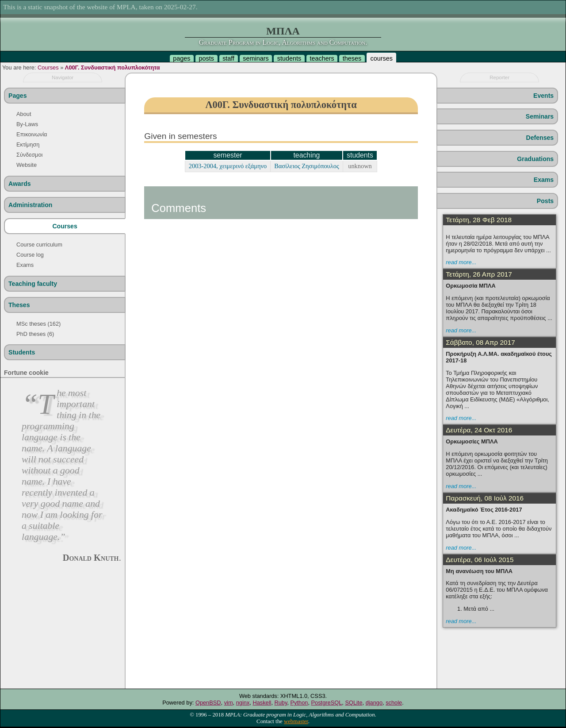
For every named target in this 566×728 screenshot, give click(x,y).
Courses (48, 67)
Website (27, 165)
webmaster (296, 721)
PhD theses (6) (35, 334)
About (24, 114)
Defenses (540, 138)
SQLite (354, 703)
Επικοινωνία (32, 134)
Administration (30, 205)
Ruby (281, 703)
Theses (19, 305)
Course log (30, 255)
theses (352, 58)
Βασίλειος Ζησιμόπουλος (306, 166)
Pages (17, 96)
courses (381, 58)
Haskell (262, 703)
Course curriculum (39, 245)
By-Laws (27, 124)
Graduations (535, 159)
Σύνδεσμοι (29, 155)
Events (543, 96)
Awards (20, 184)
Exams (25, 265)
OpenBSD (208, 703)
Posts (545, 201)
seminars (256, 58)
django (374, 703)
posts (207, 58)
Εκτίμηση (28, 144)
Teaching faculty (33, 284)
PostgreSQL (327, 703)
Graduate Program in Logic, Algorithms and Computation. (283, 42)
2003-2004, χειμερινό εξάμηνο (228, 166)
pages (182, 58)
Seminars (540, 116)
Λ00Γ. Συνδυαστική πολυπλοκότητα (113, 67)
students (289, 58)
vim (229, 703)
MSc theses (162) (38, 324)
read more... (461, 262)
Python (299, 703)
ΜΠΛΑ (283, 31)
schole (394, 703)
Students (22, 352)
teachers (322, 58)
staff (228, 58)
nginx (243, 703)
